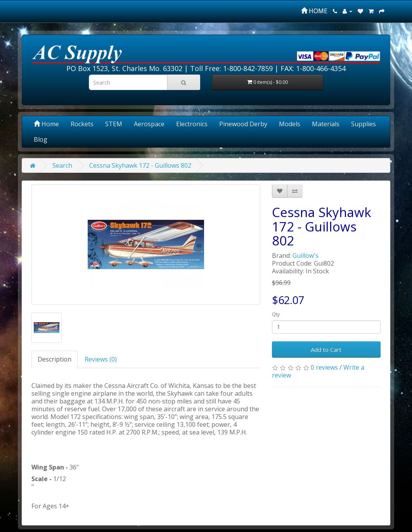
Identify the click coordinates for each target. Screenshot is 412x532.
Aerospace (149, 124)
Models (290, 124)
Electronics (192, 124)
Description (55, 359)
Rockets (82, 124)
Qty (276, 314)
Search (62, 165)
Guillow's (306, 256)
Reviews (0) (101, 359)
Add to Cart (326, 349)
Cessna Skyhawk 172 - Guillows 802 (140, 165)
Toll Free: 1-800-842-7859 (231, 68)
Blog (41, 139)
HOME (314, 11)
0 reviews (324, 367)
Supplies (364, 124)
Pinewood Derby (243, 124)
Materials (326, 124)
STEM (114, 124)
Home (46, 124)
